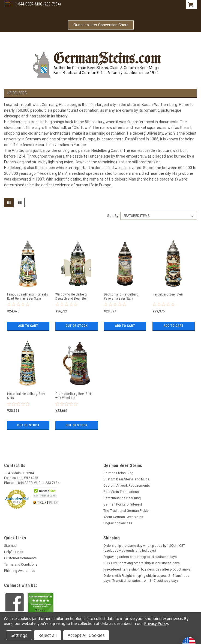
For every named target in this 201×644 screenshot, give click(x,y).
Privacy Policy (156, 623)
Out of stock (76, 326)
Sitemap (10, 546)
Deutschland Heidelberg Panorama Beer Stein (121, 296)
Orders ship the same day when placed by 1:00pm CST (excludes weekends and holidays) (144, 548)
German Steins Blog (118, 473)
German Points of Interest (123, 504)
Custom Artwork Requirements (127, 486)
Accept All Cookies (86, 635)
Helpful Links (14, 552)
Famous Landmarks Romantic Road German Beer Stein (28, 296)
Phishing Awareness (20, 571)
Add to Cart (28, 326)
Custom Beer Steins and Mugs (126, 479)
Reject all (48, 635)
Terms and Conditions (21, 565)
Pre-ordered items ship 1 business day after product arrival (147, 569)
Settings (19, 635)
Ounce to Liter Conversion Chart (101, 25)
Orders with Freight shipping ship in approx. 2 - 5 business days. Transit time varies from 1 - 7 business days (146, 578)
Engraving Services (118, 523)
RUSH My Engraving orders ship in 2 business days (142, 563)
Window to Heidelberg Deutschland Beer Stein (72, 296)
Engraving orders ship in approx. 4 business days (140, 557)
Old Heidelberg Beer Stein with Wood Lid (74, 396)
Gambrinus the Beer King (122, 498)
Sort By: (113, 216)
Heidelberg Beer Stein (168, 294)
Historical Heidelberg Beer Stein (26, 396)
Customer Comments (20, 558)
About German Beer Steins (123, 517)
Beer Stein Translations (121, 492)
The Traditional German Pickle (126, 511)
